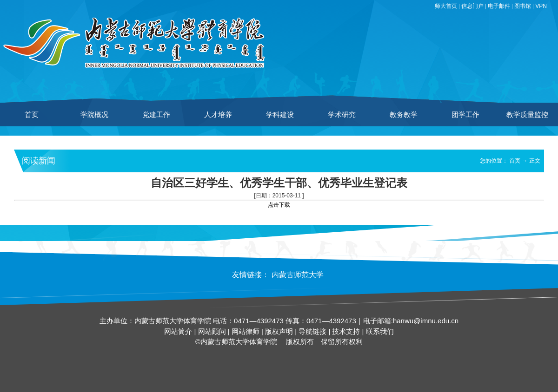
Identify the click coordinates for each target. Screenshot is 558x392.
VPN (541, 6)
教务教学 (404, 114)
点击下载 (279, 205)
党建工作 (156, 114)
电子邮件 (499, 6)
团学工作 (465, 114)
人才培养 (218, 114)
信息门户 (472, 6)
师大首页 (446, 6)
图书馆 (523, 6)
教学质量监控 (527, 114)
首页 (32, 114)
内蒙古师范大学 (298, 275)
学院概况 (94, 114)
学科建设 (280, 114)
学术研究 (342, 114)
